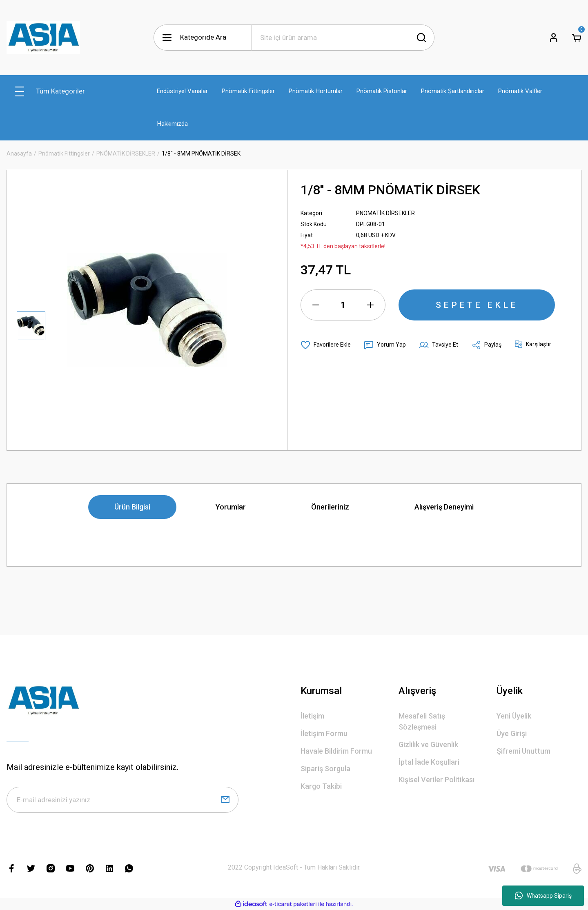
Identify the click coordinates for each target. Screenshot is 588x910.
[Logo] (43, 38)
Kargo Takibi (321, 786)
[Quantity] (343, 305)
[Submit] (225, 800)
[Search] (343, 38)
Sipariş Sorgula (325, 769)
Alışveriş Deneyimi (444, 507)
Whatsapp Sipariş (543, 896)
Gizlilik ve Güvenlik (428, 744)
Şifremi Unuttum (523, 751)
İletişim (312, 716)
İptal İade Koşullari (429, 762)
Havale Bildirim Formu (336, 751)
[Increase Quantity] (370, 305)
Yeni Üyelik (514, 716)
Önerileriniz (330, 507)
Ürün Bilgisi (132, 507)
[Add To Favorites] (326, 345)
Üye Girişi (512, 733)
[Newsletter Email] (122, 800)
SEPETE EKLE (477, 305)
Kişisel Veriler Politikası (437, 780)
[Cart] (577, 38)
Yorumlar (231, 507)
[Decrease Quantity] (316, 305)
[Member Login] (554, 38)
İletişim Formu (324, 733)
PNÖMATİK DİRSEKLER (385, 213)
